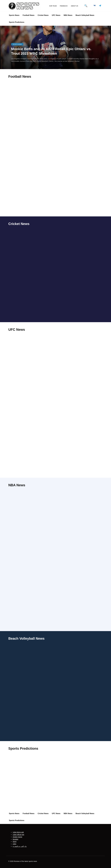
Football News (29, 15)
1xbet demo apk (18, 832)
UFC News (56, 15)
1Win (14, 844)
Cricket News (43, 15)
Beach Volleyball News (85, 15)
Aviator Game (17, 837)
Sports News (14, 15)
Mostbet (15, 839)
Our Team (53, 6)
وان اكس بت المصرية (20, 846)
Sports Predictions (17, 22)
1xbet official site (18, 835)
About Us (74, 6)
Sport (15, 842)
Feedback (64, 6)
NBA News (68, 15)
